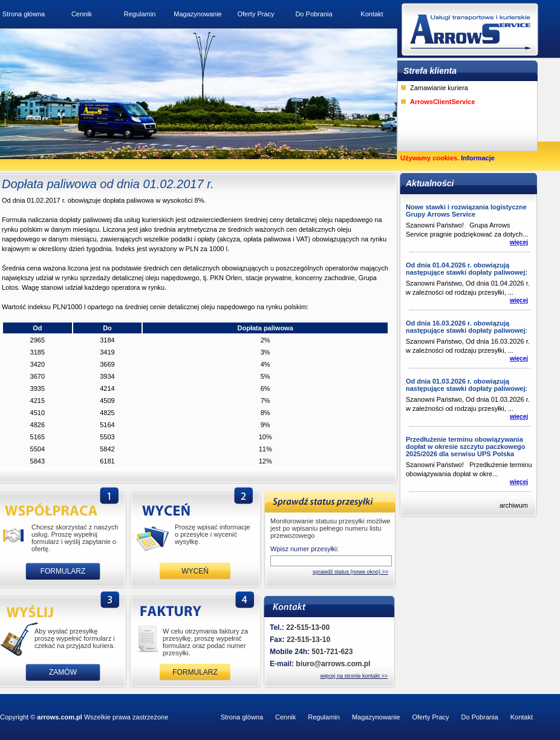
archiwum (514, 505)
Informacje (478, 158)
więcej (519, 242)
